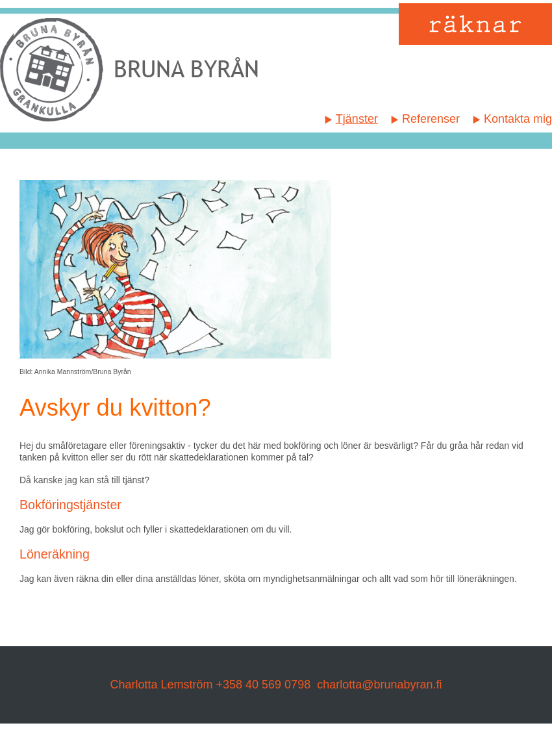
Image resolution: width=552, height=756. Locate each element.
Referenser (431, 119)
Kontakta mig (518, 119)
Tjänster (357, 119)
